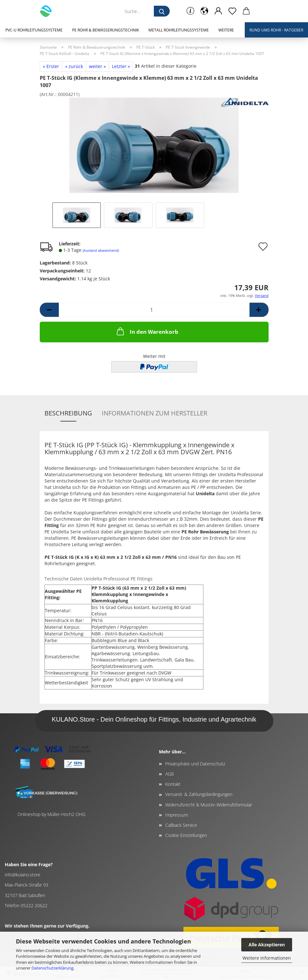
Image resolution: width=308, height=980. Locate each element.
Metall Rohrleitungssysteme (179, 30)
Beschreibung (68, 413)
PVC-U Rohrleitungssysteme (34, 30)
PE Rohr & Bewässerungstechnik (106, 30)
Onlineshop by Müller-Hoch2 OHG (51, 814)
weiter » (97, 66)
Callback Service (181, 825)
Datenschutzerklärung (52, 968)
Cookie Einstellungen (186, 835)
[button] (204, 11)
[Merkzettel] (232, 11)
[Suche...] (162, 11)
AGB (170, 774)
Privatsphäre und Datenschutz (195, 764)
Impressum (177, 815)
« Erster (51, 66)
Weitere (226, 30)
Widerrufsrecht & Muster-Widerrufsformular (209, 805)
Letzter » (121, 66)
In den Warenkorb (147, 331)
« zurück (74, 66)
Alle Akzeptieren (267, 945)
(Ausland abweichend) (101, 250)
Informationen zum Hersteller (154, 413)
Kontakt (173, 784)
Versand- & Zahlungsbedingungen (199, 794)
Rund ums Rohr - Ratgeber (276, 30)
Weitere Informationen (267, 958)
